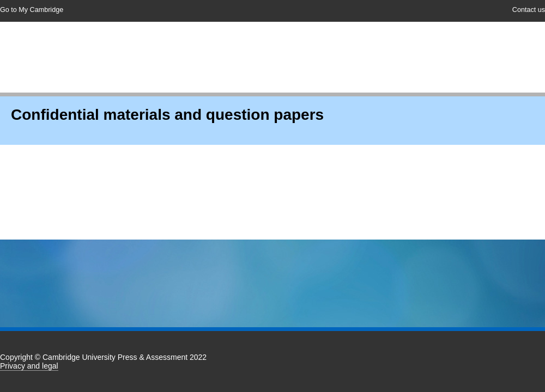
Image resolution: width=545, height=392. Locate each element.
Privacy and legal (29, 366)
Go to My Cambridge (32, 10)
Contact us (529, 10)
